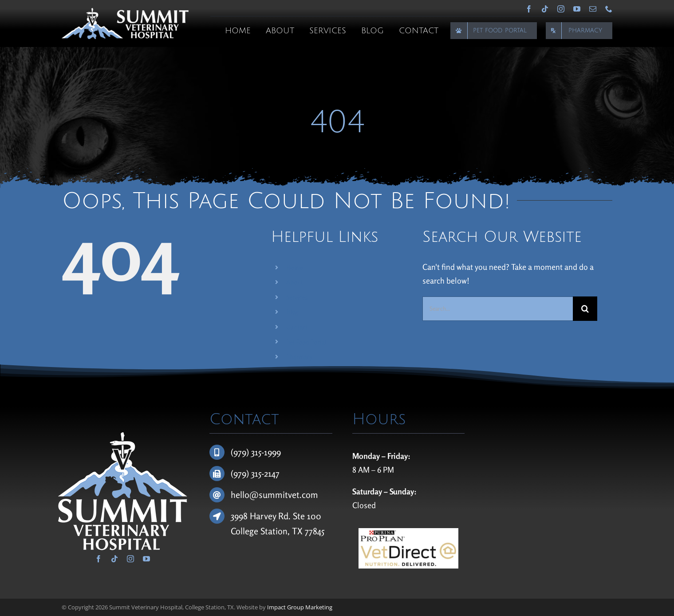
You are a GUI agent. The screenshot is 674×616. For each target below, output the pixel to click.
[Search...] (497, 309)
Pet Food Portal (306, 342)
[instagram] (561, 9)
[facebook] (529, 9)
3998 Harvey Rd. (262, 516)
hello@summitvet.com (274, 495)
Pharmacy (299, 357)
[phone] (609, 9)
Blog (292, 312)
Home (294, 267)
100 (314, 516)
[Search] (585, 309)
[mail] (593, 9)
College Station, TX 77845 (278, 531)
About (295, 282)
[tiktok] (545, 9)
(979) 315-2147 (255, 473)
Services (297, 297)
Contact (297, 327)
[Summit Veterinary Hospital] (125, 12)
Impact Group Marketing (300, 607)
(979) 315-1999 (256, 452)
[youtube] (577, 9)
